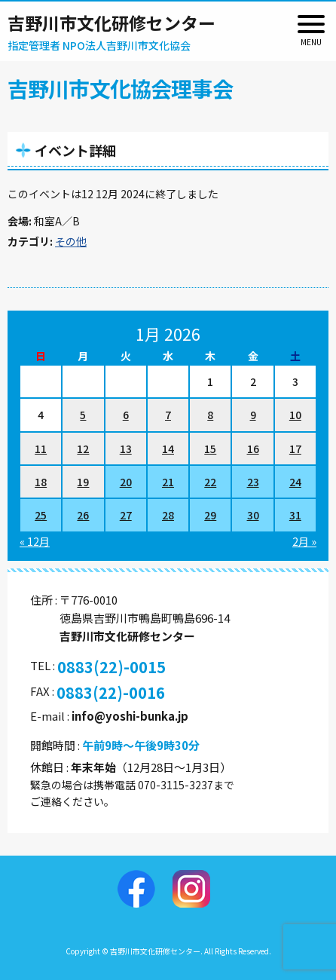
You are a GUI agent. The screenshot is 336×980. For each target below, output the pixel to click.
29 (210, 515)
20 (126, 482)
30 (253, 515)
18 (41, 482)
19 (83, 482)
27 (126, 515)
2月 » (304, 541)
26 (83, 515)
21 (168, 482)
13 (126, 449)
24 (295, 482)
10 (295, 415)
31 (295, 515)
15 (210, 449)
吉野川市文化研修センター (111, 23)
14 (168, 449)
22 (210, 482)
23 (253, 482)
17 (295, 449)
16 (253, 449)
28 (168, 515)
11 (41, 449)
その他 (71, 241)
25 (41, 515)
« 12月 (35, 541)
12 (83, 449)
